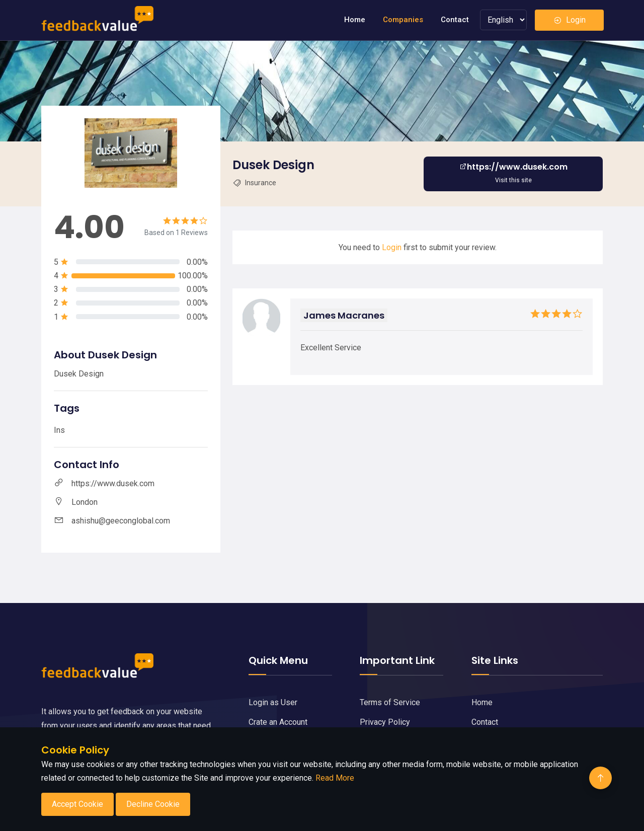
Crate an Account (278, 722)
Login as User (273, 702)
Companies (403, 20)
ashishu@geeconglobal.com (121, 521)
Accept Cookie (77, 804)
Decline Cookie (153, 804)
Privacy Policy (385, 722)
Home (355, 20)
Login (569, 20)
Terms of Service (390, 702)
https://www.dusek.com (113, 483)
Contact (455, 20)
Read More (335, 778)
